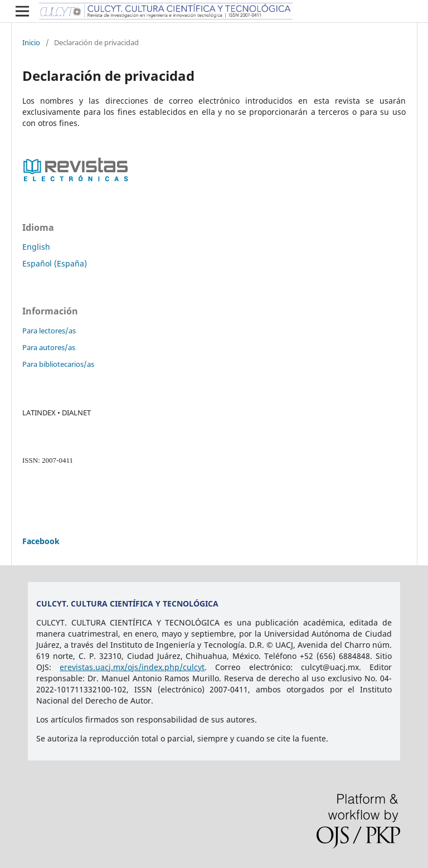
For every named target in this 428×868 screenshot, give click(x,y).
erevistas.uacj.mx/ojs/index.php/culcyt (132, 667)
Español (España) (55, 263)
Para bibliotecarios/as (58, 364)
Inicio (31, 42)
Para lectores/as (49, 331)
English (36, 247)
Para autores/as (49, 347)
